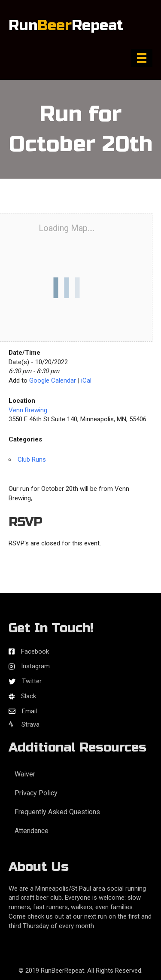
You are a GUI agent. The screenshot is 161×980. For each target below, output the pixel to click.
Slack (29, 696)
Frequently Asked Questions (57, 812)
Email (29, 711)
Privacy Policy (36, 793)
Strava (24, 724)
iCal (86, 380)
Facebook (35, 651)
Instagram (35, 666)
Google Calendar (53, 380)
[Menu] (142, 58)
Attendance (32, 831)
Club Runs (32, 460)
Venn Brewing (28, 410)
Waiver (25, 774)
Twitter (32, 681)
